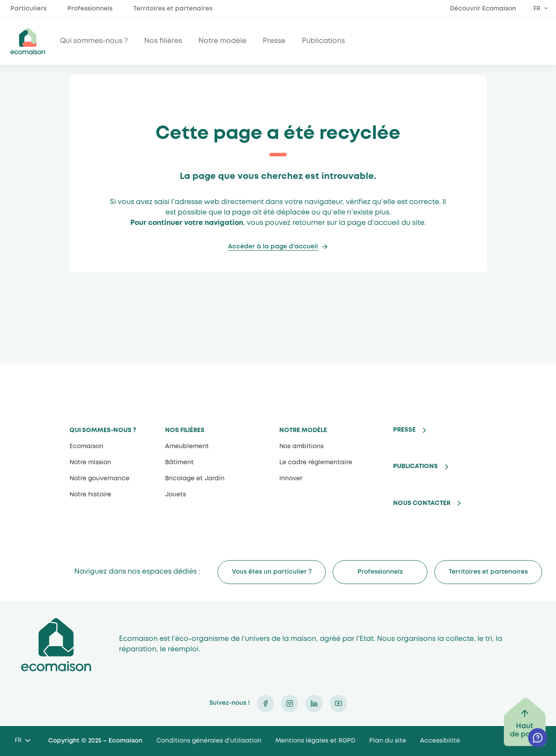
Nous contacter (422, 503)
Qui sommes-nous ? (94, 41)
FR (537, 9)
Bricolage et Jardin (195, 479)
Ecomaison (86, 446)
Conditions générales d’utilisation (209, 741)
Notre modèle (222, 41)
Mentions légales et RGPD (315, 741)
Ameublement (187, 446)
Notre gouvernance (99, 479)
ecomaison (28, 41)
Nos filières (163, 41)
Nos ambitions (301, 446)
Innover (291, 479)
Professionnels (90, 9)
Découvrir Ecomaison (483, 9)
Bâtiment (179, 462)
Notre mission (90, 462)
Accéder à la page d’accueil (273, 247)
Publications (323, 41)
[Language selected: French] (22, 741)
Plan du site (388, 741)
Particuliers (28, 9)
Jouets (175, 495)
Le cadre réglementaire (316, 462)
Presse (274, 41)
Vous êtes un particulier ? (272, 572)
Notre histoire (90, 495)
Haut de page (525, 730)
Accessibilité (440, 741)
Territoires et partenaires (173, 9)
